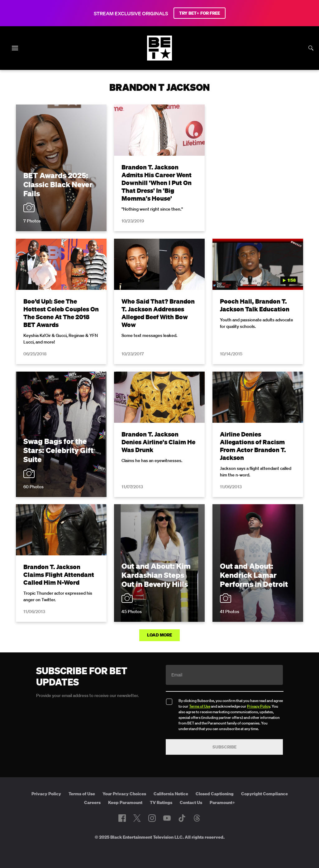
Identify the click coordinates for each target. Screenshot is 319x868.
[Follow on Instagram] (152, 818)
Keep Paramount (125, 802)
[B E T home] (159, 59)
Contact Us (191, 802)
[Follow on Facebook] (122, 818)
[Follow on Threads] (197, 818)
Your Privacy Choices (124, 794)
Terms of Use (200, 706)
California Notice (171, 794)
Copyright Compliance (264, 794)
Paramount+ (222, 802)
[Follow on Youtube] (167, 818)
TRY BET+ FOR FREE (200, 13)
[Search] (311, 48)
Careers (92, 802)
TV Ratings (161, 802)
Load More (159, 635)
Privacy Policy (259, 706)
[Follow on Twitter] (137, 818)
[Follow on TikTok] (182, 818)
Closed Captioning (215, 794)
